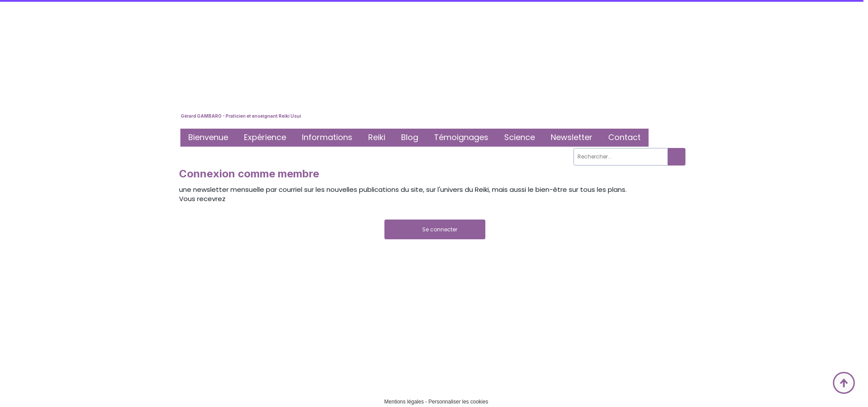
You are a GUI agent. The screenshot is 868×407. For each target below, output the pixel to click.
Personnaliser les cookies (458, 402)
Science (520, 137)
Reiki (377, 137)
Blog (410, 137)
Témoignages (461, 137)
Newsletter (572, 137)
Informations (327, 137)
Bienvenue (208, 137)
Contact (624, 137)
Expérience (265, 137)
